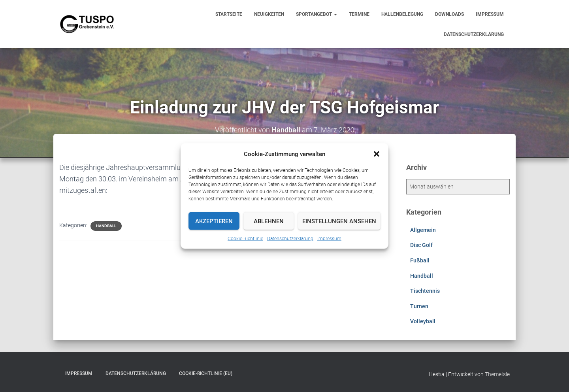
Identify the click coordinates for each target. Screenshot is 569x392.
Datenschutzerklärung (290, 239)
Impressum (329, 239)
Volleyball (423, 321)
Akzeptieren (214, 221)
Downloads (449, 14)
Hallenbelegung (402, 14)
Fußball (420, 260)
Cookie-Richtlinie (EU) (206, 373)
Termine (359, 14)
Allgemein (423, 230)
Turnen (419, 306)
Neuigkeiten (269, 14)
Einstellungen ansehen (339, 221)
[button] (377, 154)
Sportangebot (317, 14)
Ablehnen (269, 221)
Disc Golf (421, 245)
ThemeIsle (497, 374)
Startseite (229, 14)
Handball (106, 226)
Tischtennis (425, 291)
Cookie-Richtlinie (245, 239)
